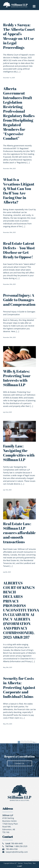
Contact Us (19, 763)
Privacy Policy (28, 863)
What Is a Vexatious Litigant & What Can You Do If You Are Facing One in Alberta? (19, 191)
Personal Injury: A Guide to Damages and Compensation (19, 300)
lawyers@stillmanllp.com (17, 852)
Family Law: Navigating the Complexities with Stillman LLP (19, 453)
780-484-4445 (17, 843)
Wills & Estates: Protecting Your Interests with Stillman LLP (17, 378)
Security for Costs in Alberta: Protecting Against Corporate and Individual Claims (19, 687)
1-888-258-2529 (21, 846)
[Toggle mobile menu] (34, 6)
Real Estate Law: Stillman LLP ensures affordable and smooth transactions (19, 533)
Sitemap (20, 863)
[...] (19, 72)
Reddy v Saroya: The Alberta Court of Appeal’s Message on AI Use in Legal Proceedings (19, 36)
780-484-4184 (12, 849)
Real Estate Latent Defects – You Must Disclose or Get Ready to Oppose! (19, 250)
